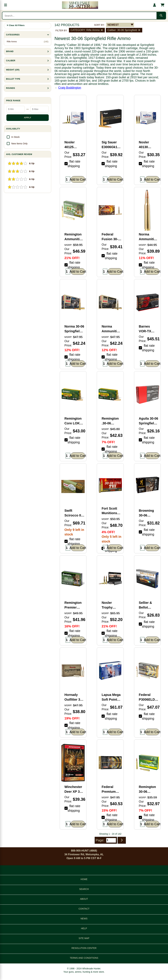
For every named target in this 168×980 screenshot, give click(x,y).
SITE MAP (84, 938)
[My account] (155, 5)
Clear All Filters (16, 25)
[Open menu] (6, 5)
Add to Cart (78, 179)
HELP (84, 928)
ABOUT (84, 899)
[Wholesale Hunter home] (80, 5)
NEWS (84, 919)
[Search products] (79, 16)
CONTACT (84, 909)
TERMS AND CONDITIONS (84, 958)
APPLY (28, 118)
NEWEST (113, 25)
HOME (84, 879)
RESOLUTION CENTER (84, 948)
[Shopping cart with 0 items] (162, 5)
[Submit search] (161, 16)
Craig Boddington (70, 88)
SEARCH (84, 889)
